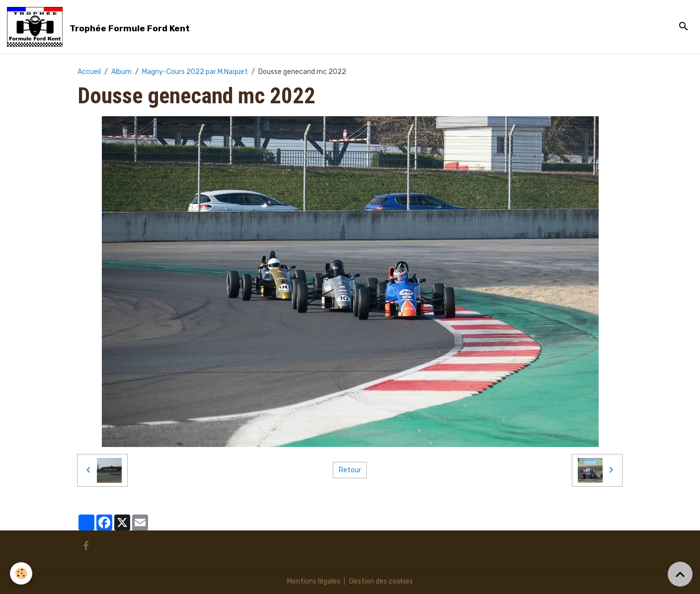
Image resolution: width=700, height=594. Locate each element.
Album (121, 72)
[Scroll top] (680, 574)
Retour (350, 470)
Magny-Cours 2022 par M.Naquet (195, 72)
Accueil (89, 72)
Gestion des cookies (381, 581)
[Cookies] (21, 573)
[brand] (100, 27)
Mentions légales (314, 581)
